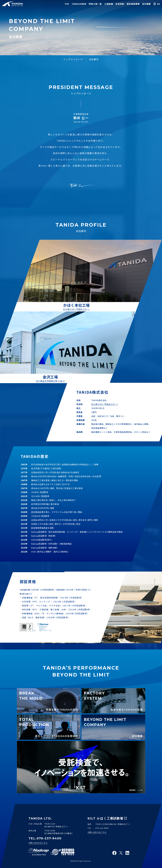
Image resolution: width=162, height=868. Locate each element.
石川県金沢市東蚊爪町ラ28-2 (50, 381)
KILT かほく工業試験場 (105, 819)
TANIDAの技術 (79, 4)
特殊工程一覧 (95, 4)
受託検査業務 (133, 4)
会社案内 (94, 59)
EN (159, 4)
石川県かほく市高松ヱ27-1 (76, 309)
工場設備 (109, 4)
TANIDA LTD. (40, 818)
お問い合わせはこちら (38, 843)
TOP (67, 4)
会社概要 (146, 4)
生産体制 (120, 4)
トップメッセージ (73, 59)
